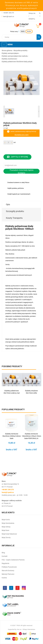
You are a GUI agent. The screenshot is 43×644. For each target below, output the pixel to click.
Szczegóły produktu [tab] (15, 211)
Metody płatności (8, 574)
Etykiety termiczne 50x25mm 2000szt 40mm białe (12, 436)
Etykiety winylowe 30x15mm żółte (31, 392)
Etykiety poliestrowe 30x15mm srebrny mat (12, 392)
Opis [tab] (8, 204)
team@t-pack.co (9, 16)
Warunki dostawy (8, 571)
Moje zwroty (6, 537)
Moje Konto (6, 520)
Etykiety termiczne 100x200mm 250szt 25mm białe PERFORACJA (31, 436)
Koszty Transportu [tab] (14, 218)
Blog (3, 553)
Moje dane (5, 530)
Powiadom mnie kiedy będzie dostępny (22, 171)
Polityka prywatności (9, 567)
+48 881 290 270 (9, 13)
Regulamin (6, 563)
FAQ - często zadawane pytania (13, 560)
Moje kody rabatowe (9, 534)
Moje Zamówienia (8, 523)
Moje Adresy (6, 527)
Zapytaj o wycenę (17, 157)
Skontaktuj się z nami (21, 135)
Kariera (4, 578)
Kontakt (5, 556)
